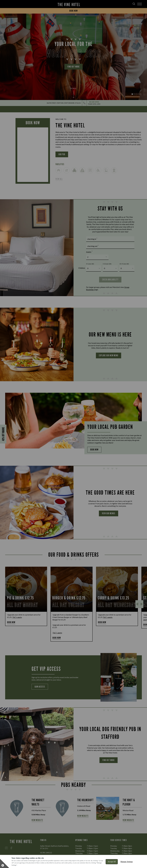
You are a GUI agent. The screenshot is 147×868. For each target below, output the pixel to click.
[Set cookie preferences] (5, 863)
